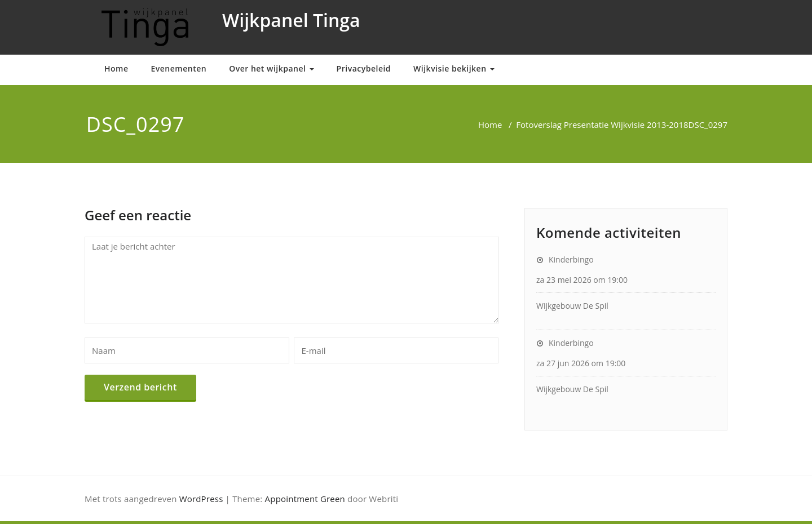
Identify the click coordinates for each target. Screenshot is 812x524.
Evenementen (179, 68)
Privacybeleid (364, 68)
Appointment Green (305, 499)
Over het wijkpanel (271, 68)
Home (116, 68)
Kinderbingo (571, 259)
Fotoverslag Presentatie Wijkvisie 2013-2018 (602, 125)
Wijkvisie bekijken (454, 68)
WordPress (201, 499)
